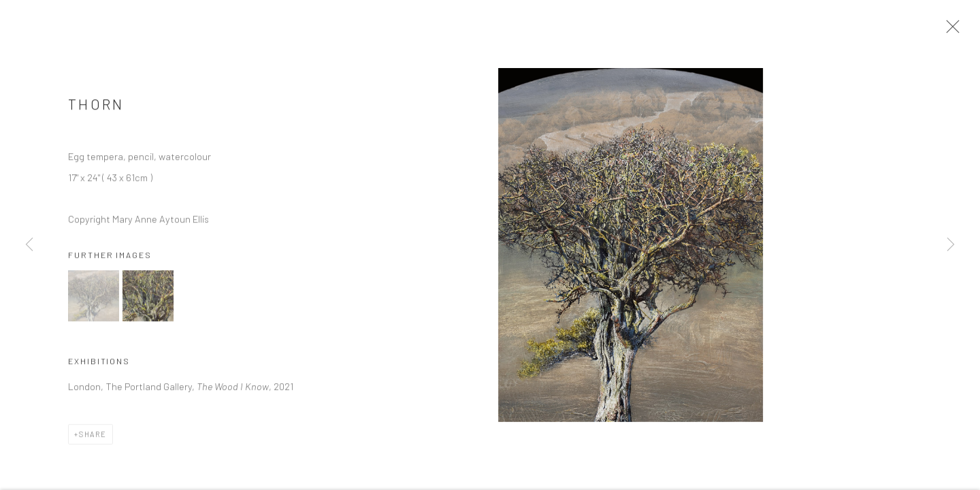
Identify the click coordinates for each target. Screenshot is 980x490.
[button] (94, 300)
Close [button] (951, 31)
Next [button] (951, 245)
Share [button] (93, 438)
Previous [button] (29, 245)
